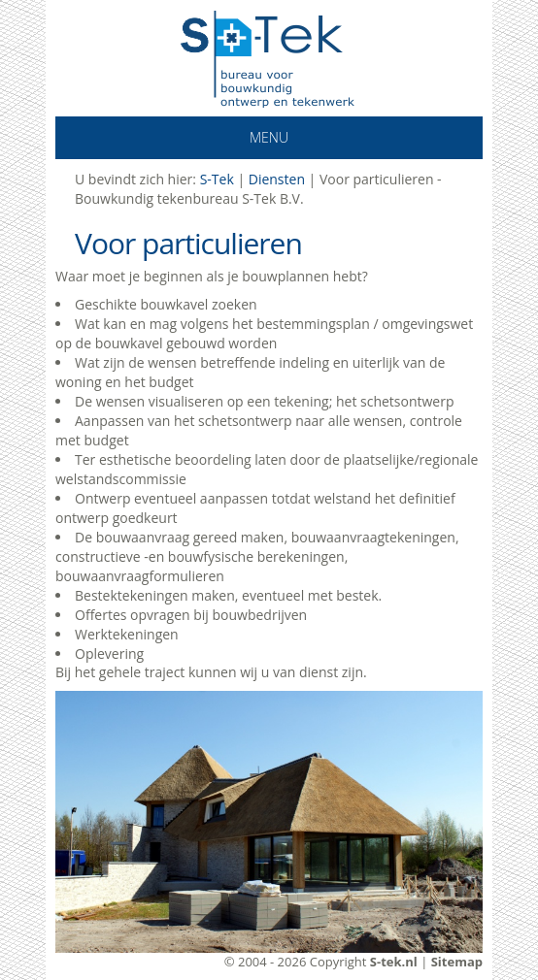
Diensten (277, 179)
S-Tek (217, 179)
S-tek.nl (394, 962)
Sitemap (457, 962)
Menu (237, 137)
